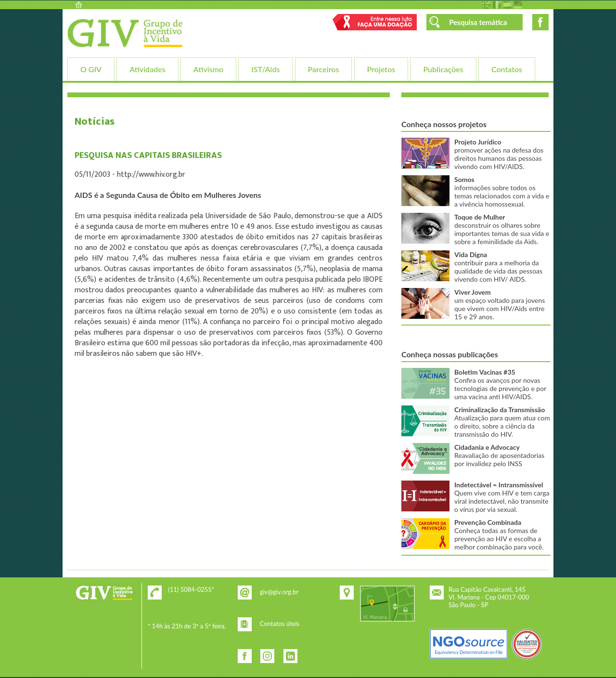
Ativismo (208, 69)
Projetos (381, 69)
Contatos (507, 69)
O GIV (91, 69)
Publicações (443, 69)
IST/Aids (265, 69)
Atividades (147, 69)
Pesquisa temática (478, 22)
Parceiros (324, 69)
